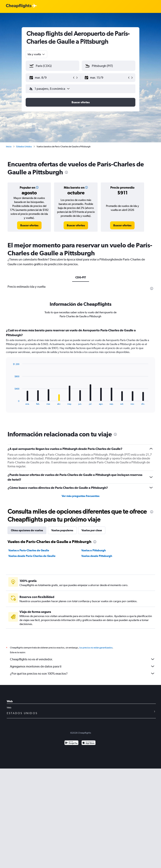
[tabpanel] (80, 374)
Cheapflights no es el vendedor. (82, 659)
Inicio (9, 147)
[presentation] (66, 172)
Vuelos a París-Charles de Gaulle (29, 550)
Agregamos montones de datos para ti (82, 666)
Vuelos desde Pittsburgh (97, 556)
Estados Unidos (24, 147)
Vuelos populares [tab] (62, 530)
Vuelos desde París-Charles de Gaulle (32, 556)
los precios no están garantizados (96, 648)
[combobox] (36, 54)
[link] (29, 225)
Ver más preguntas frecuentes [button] (80, 496)
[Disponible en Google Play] (71, 743)
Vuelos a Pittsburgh (94, 550)
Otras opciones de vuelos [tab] (27, 530)
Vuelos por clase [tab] (92, 530)
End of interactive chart (11, 402)
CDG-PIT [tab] (81, 277)
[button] (51, 78)
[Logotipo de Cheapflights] (19, 6)
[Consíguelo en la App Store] (89, 743)
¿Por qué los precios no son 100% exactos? (82, 673)
